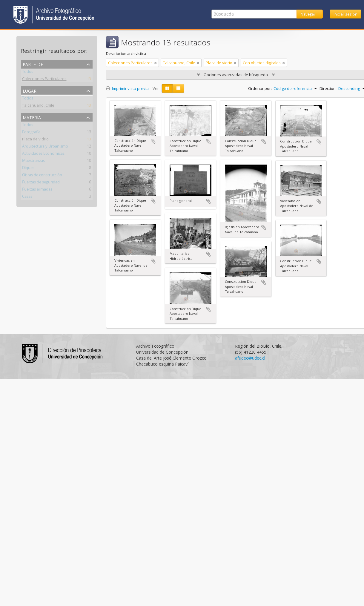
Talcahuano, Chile (38, 106)
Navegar (308, 14)
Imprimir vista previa (127, 88)
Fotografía (31, 133)
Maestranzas (33, 162)
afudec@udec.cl (250, 358)
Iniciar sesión (345, 14)
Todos (28, 73)
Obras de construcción (42, 176)
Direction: (328, 88)
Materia (32, 117)
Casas (27, 197)
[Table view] (178, 88)
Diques (28, 169)
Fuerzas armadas (37, 190)
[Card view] (167, 88)
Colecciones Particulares (44, 80)
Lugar (30, 90)
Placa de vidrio (35, 140)
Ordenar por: (260, 88)
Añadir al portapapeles (153, 141)
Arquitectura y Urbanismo (45, 147)
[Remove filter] (156, 63)
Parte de (33, 64)
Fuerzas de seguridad (41, 183)
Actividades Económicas (43, 154)
